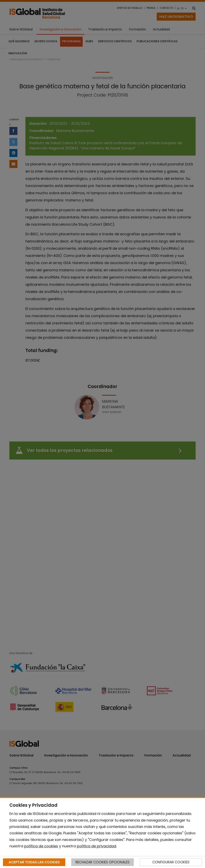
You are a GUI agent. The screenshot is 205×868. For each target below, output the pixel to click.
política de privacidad (96, 846)
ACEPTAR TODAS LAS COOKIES (34, 862)
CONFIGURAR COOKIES (171, 862)
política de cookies (41, 846)
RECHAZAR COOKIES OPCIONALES (102, 862)
